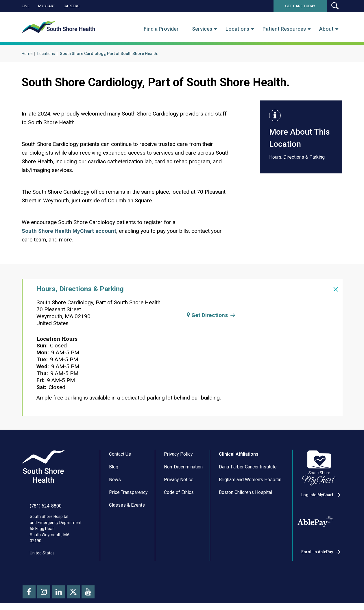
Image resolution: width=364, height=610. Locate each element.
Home (27, 54)
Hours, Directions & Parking (297, 157)
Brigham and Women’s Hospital (250, 480)
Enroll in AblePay (317, 552)
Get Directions (207, 315)
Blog (114, 467)
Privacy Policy (178, 454)
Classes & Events (127, 505)
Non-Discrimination (183, 467)
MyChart (47, 6)
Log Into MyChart (317, 495)
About (326, 29)
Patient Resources (284, 29)
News (115, 480)
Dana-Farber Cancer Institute (248, 467)
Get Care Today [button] (300, 6)
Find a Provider (161, 29)
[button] (335, 6)
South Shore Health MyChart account (69, 231)
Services (202, 29)
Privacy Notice (179, 480)
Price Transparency (128, 492)
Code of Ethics (179, 492)
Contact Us (120, 454)
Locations (237, 29)
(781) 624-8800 (46, 506)
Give (26, 6)
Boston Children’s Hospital (245, 492)
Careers (72, 6)
